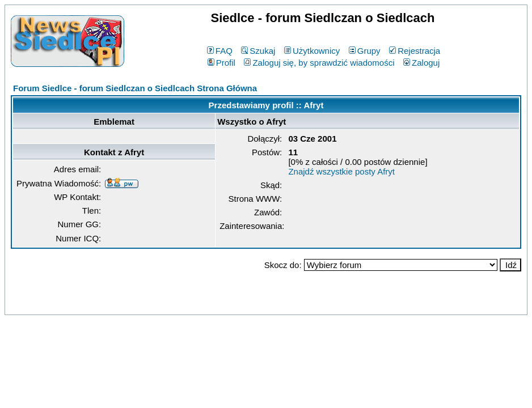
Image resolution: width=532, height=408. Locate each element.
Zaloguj (421, 63)
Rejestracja (415, 51)
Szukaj (258, 51)
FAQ (220, 51)
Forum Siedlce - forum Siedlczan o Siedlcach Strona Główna (135, 88)
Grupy (365, 51)
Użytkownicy (312, 51)
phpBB (240, 304)
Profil (221, 63)
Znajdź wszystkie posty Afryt (341, 171)
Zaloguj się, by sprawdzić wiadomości (319, 63)
